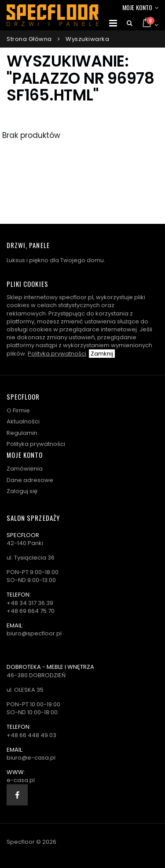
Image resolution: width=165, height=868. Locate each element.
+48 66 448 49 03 (31, 735)
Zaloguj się (22, 491)
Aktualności (23, 421)
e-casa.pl (21, 780)
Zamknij (102, 354)
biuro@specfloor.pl (34, 633)
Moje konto (137, 7)
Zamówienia (25, 469)
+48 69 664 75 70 (31, 611)
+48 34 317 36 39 (30, 603)
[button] (130, 23)
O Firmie (18, 410)
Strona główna (29, 39)
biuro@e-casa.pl (31, 758)
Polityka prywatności (57, 354)
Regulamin (22, 433)
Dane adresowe (30, 480)
